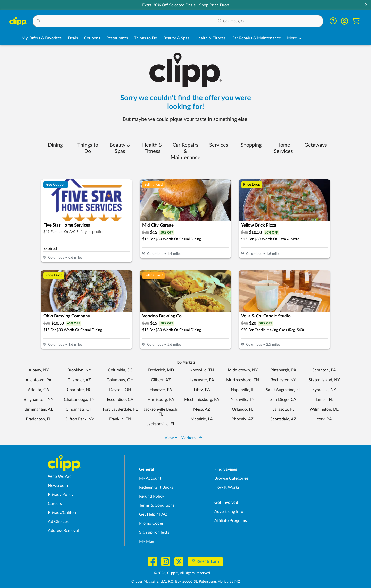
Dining (55, 145)
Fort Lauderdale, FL (120, 409)
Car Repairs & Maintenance (185, 151)
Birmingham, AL (39, 409)
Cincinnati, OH (79, 409)
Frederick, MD (161, 370)
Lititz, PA (202, 390)
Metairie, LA (202, 419)
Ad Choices (58, 522)
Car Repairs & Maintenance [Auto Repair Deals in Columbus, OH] (256, 38)
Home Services (283, 148)
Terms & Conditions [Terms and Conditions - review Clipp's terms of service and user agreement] (157, 505)
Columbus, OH (120, 380)
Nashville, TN (243, 400)
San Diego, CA (283, 400)
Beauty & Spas (120, 148)
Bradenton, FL (39, 419)
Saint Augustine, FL (283, 390)
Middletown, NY (243, 370)
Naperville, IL (243, 390)
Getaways (316, 145)
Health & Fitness (152, 148)
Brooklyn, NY (79, 370)
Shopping (251, 145)
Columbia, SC (120, 370)
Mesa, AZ (202, 409)
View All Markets (183, 438)
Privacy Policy (61, 495)
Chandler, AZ (79, 380)
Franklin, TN (120, 419)
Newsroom (58, 486)
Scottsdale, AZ (283, 419)
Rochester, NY (283, 380)
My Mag (147, 541)
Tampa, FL (324, 400)
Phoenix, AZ (243, 419)
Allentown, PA (39, 380)
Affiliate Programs (231, 521)
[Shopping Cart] (356, 21)
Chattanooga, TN (79, 400)
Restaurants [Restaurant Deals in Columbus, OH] (117, 38)
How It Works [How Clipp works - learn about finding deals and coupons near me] (227, 487)
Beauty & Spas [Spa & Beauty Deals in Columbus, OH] (176, 38)
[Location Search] (268, 21)
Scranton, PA (324, 370)
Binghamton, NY (39, 400)
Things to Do (88, 148)
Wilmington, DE (324, 409)
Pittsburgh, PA (283, 370)
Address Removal (63, 531)
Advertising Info (229, 512)
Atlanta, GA (39, 390)
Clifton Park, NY (79, 419)
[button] (366, 5)
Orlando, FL (243, 409)
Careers (55, 504)
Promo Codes (151, 523)
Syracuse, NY (324, 390)
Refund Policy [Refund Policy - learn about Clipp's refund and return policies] (152, 496)
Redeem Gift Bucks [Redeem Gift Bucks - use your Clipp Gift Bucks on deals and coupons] (156, 487)
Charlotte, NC (79, 390)
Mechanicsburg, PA (202, 400)
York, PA (324, 419)
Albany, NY (39, 370)
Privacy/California (64, 513)
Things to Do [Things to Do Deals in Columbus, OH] (146, 38)
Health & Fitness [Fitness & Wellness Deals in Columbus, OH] (210, 38)
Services (219, 145)
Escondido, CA (120, 400)
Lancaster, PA (202, 380)
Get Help (147, 514)
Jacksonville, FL (161, 424)
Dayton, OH (120, 390)
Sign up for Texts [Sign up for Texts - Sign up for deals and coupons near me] (154, 532)
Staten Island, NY (324, 380)
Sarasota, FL (283, 409)
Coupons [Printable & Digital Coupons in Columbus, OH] (92, 38)
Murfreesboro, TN (243, 380)
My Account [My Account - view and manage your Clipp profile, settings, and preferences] (150, 478)
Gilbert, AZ (161, 380)
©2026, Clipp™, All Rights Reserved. (182, 573)
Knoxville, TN (202, 370)
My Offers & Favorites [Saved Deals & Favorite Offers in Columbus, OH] (42, 38)
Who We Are (60, 477)
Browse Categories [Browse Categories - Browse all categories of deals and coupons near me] (231, 478)
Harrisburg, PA (161, 400)
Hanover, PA (161, 390)
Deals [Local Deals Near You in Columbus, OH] (73, 38)
